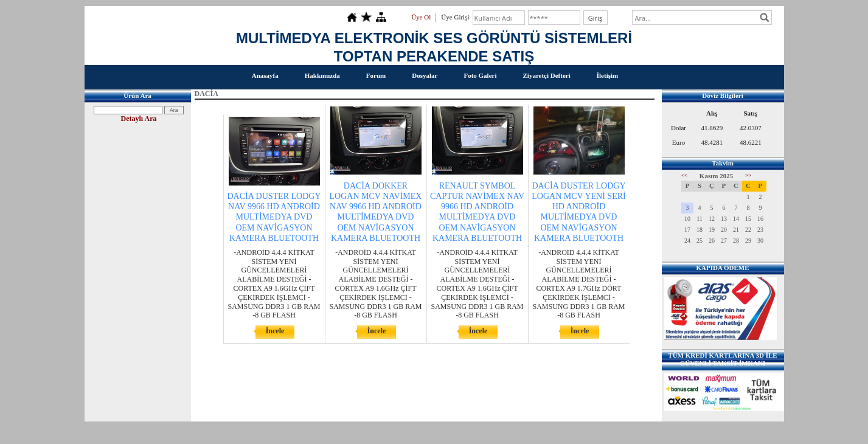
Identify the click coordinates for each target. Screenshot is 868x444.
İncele (275, 331)
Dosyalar (425, 75)
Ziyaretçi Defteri (546, 75)
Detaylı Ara (139, 119)
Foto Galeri (480, 75)
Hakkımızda (322, 75)
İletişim (607, 75)
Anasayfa (265, 75)
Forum (376, 75)
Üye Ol (421, 17)
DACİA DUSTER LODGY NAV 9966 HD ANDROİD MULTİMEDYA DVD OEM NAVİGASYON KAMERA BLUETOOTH (274, 217)
